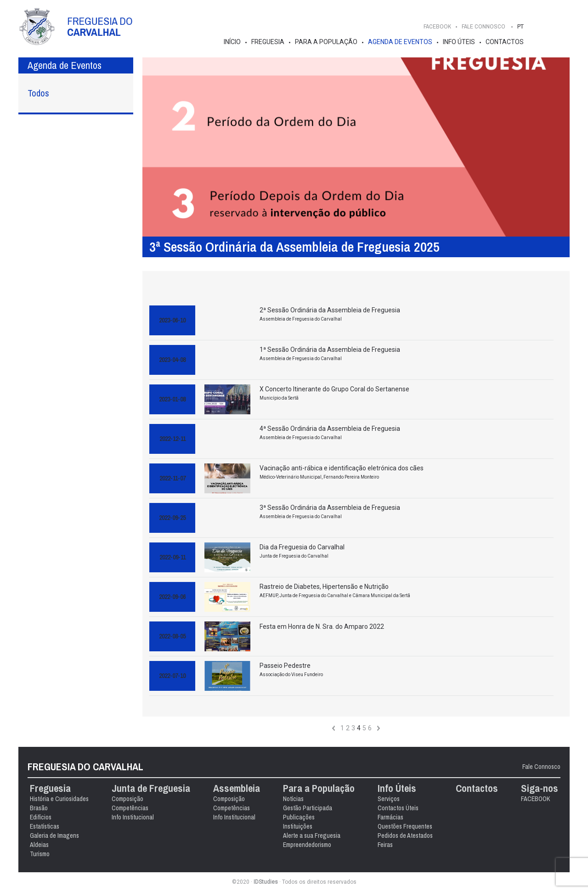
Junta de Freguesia (151, 788)
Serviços (389, 799)
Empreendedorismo (307, 845)
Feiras (385, 845)
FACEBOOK (437, 26)
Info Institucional (133, 817)
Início (232, 42)
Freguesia (268, 42)
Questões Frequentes (405, 826)
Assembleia (237, 788)
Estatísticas (45, 826)
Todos (38, 93)
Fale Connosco (541, 767)
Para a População (326, 42)
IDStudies (266, 882)
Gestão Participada (308, 808)
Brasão (39, 808)
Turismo (40, 854)
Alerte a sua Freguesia (312, 836)
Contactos (505, 42)
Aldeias (39, 845)
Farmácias (390, 817)
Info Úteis (459, 42)
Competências (130, 808)
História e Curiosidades (59, 799)
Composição (127, 799)
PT (520, 26)
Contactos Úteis (398, 808)
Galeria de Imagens (54, 836)
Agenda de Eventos (400, 42)
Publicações (299, 817)
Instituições (298, 826)
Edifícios (41, 817)
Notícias (293, 799)
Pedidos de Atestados (405, 836)
